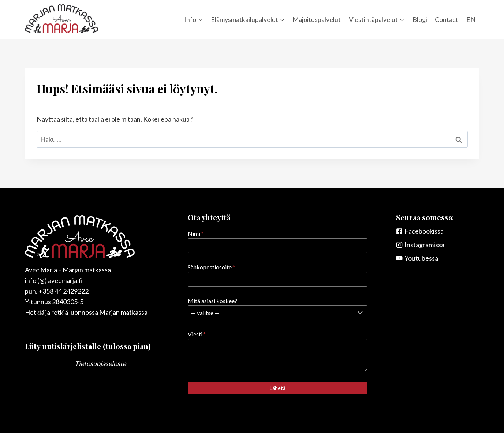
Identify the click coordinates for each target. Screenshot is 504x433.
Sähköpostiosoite (211, 267)
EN (471, 19)
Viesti (197, 334)
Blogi (420, 19)
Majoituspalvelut (317, 19)
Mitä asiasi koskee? (212, 301)
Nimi (196, 233)
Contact (447, 19)
